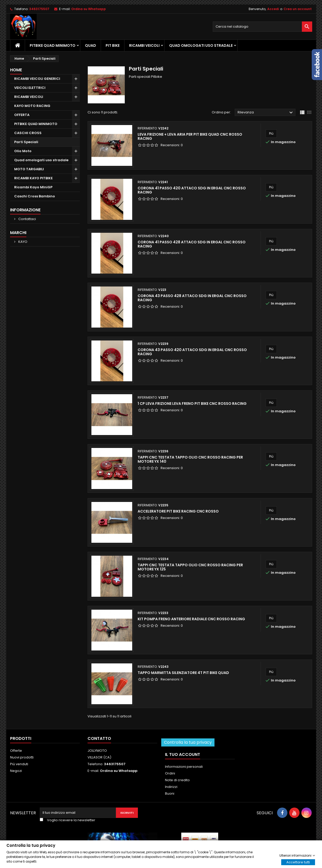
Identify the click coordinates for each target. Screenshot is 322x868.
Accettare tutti (298, 862)
